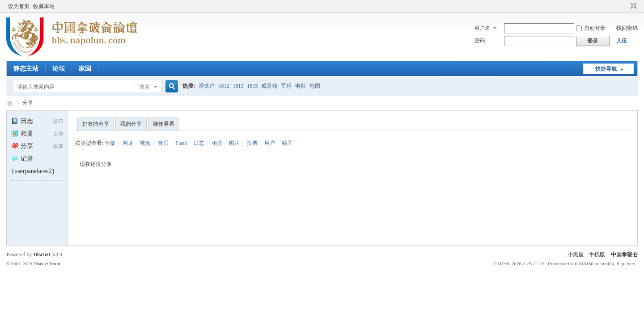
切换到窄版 (633, 6)
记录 (22, 159)
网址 (128, 143)
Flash (181, 143)
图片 (234, 143)
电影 (301, 86)
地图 (315, 86)
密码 (480, 41)
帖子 (287, 143)
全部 (110, 143)
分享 (28, 103)
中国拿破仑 (624, 254)
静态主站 (26, 69)
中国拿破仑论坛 (10, 103)
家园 (85, 69)
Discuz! (42, 254)
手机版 (597, 254)
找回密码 (627, 28)
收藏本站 (44, 6)
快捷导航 (606, 69)
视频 (145, 143)
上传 (58, 134)
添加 (58, 146)
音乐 (163, 143)
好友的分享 (96, 124)
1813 (238, 86)
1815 (252, 86)
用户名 (482, 28)
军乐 (286, 86)
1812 (224, 86)
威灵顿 (269, 86)
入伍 (622, 41)
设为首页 (19, 6)
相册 (22, 133)
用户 (270, 143)
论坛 (59, 69)
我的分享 (131, 124)
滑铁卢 (207, 86)
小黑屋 (576, 254)
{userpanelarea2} (33, 171)
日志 (22, 121)
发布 (58, 121)
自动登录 (591, 28)
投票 (252, 143)
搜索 (144, 87)
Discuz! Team (47, 264)
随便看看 (164, 124)
